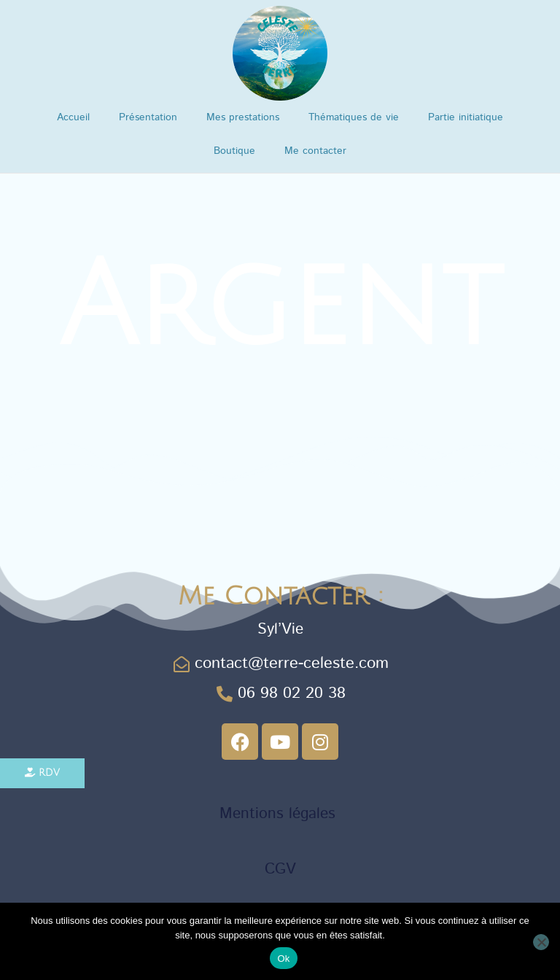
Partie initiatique (466, 117)
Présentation (148, 117)
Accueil (73, 117)
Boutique (234, 151)
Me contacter (315, 151)
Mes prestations (243, 117)
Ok (283, 958)
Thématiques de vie (354, 117)
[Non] (541, 942)
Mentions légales (280, 813)
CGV (280, 868)
